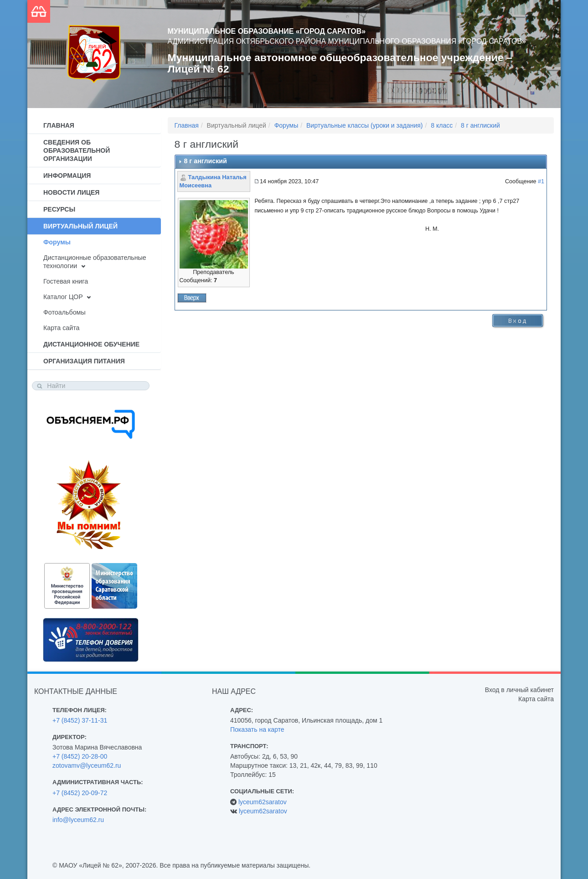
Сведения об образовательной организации (77, 150)
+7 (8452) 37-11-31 (80, 720)
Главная (59, 125)
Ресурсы (59, 209)
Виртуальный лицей (80, 226)
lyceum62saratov (263, 802)
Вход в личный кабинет (519, 690)
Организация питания (84, 361)
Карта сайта (61, 328)
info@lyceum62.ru (78, 820)
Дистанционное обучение (91, 344)
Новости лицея (71, 192)
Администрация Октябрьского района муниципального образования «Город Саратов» (347, 41)
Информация (67, 176)
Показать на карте (257, 729)
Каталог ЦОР (63, 297)
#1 (541, 181)
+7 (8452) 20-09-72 (80, 793)
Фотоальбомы (64, 312)
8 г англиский (480, 125)
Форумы (57, 242)
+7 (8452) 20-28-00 (80, 756)
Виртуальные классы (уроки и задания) (365, 125)
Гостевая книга (66, 281)
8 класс (442, 125)
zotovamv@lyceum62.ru (87, 765)
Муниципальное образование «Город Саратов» (267, 31)
